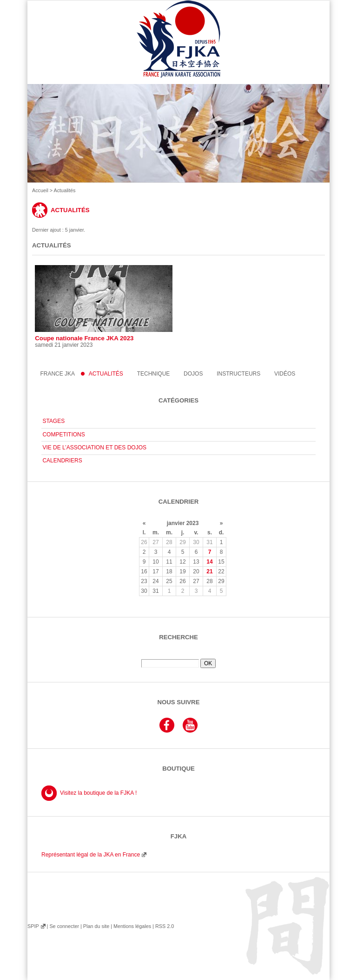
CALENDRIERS (62, 461)
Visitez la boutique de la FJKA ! (98, 793)
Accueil (40, 190)
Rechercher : (178, 655)
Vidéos (285, 374)
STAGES (53, 421)
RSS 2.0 (165, 926)
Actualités (106, 374)
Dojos (193, 374)
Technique (154, 374)
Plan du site (96, 926)
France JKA (57, 374)
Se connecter (64, 926)
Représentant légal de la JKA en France (91, 855)
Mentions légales (132, 926)
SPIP (33, 926)
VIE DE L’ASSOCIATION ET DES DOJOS (94, 448)
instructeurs (238, 374)
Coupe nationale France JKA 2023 (104, 303)
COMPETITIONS (63, 435)
